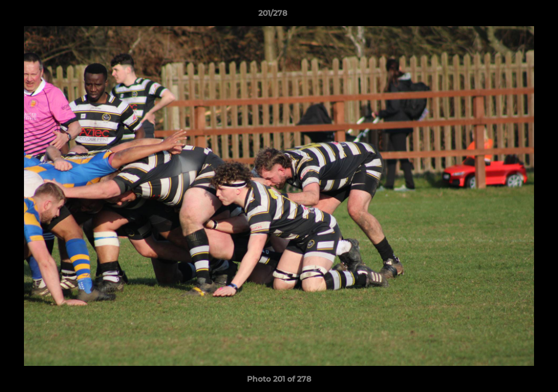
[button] (512, 16)
